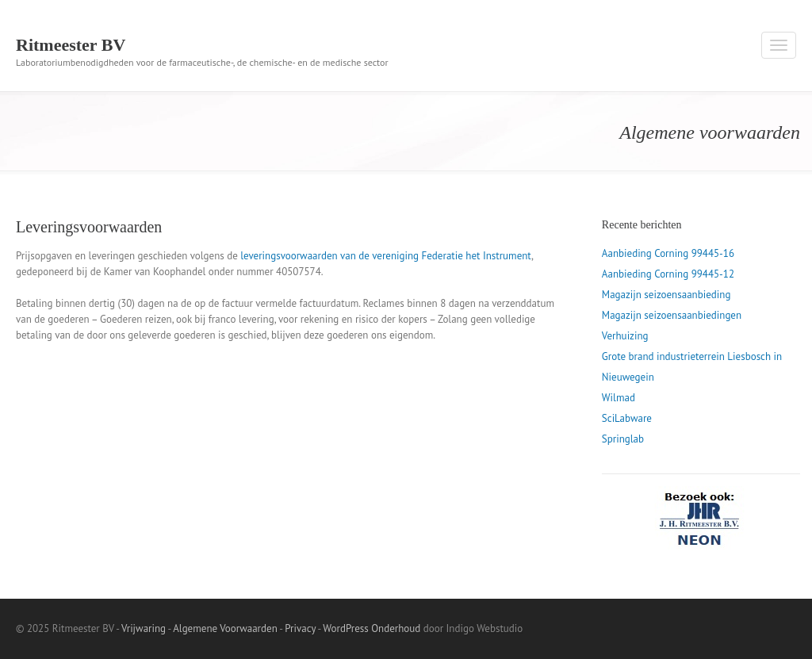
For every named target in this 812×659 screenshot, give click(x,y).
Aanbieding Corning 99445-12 (668, 274)
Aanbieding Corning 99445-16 (668, 253)
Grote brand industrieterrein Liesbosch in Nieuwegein (692, 367)
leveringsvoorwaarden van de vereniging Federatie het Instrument (386, 256)
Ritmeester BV (71, 45)
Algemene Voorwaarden (225, 628)
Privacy (300, 628)
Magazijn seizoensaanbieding (666, 295)
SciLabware (627, 418)
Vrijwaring (144, 628)
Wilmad (619, 398)
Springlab (623, 439)
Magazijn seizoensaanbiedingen (672, 315)
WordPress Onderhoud (372, 628)
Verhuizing (625, 336)
